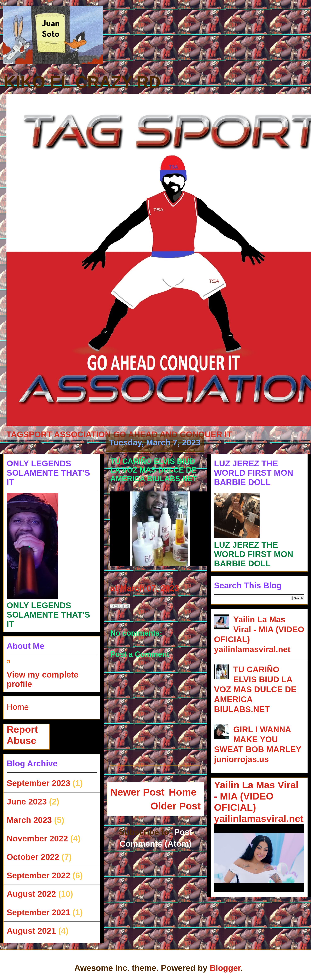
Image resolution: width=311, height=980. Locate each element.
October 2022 (33, 857)
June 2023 (27, 802)
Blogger (225, 968)
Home (183, 792)
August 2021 (31, 931)
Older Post (176, 806)
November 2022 (37, 839)
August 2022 (31, 894)
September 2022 (38, 875)
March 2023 (29, 820)
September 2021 (38, 912)
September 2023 (38, 783)
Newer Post (137, 792)
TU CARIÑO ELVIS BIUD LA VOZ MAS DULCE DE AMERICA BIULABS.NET (255, 689)
